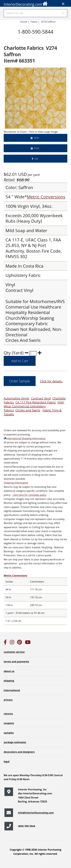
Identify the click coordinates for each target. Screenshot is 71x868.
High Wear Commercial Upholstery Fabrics (34, 406)
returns (8, 714)
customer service (14, 652)
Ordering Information (16, 483)
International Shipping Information (25, 438)
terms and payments (16, 662)
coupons (9, 723)
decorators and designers (19, 752)
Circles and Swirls (28, 410)
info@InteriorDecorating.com (36, 813)
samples (9, 733)
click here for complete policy (29, 495)
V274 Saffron (48, 22)
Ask (36, 159)
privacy (8, 700)
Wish (37, 138)
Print (37, 148)
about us (9, 671)
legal (7, 761)
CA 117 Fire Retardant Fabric (36, 402)
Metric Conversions (46, 197)
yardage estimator (15, 742)
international (12, 690)
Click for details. (51, 381)
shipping (9, 681)
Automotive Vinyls (16, 398)
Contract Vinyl (41, 398)
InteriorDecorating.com (26, 3)
